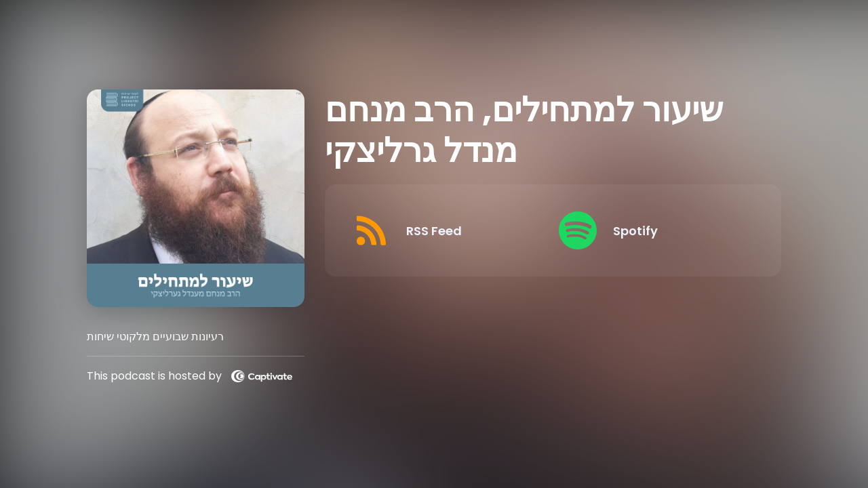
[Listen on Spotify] (651, 230)
